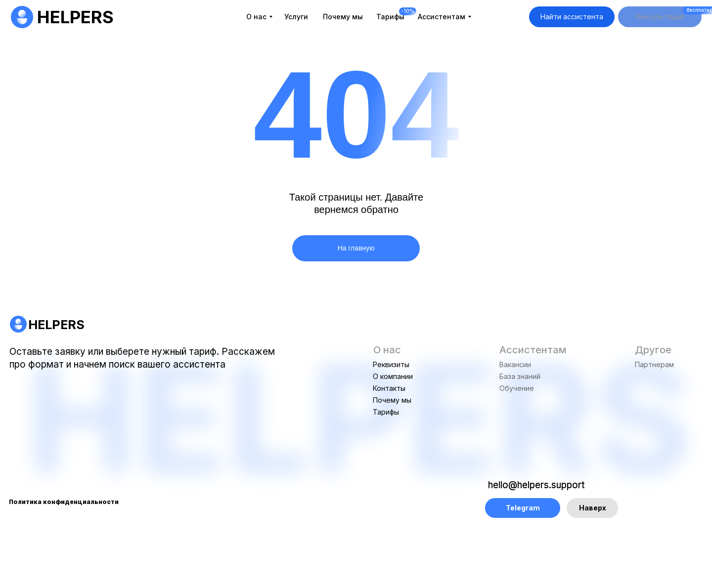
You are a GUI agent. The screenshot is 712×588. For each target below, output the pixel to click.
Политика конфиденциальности (64, 502)
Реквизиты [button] (391, 364)
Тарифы (386, 412)
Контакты (389, 388)
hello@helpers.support (536, 485)
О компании (393, 376)
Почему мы (392, 400)
